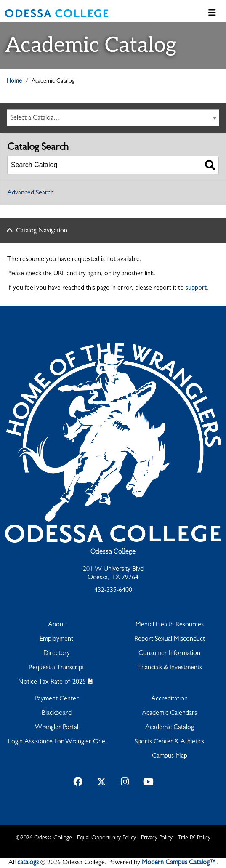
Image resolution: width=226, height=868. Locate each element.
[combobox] (113, 118)
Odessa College (113, 552)
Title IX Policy (194, 838)
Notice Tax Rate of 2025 (52, 682)
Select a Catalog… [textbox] (35, 118)
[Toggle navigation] (212, 13)
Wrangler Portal (57, 728)
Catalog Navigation (42, 231)
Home (14, 81)
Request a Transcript (56, 668)
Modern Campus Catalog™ (179, 863)
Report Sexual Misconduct (170, 639)
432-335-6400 (113, 591)
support (196, 288)
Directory (57, 654)
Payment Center (57, 699)
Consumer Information (169, 654)
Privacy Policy (157, 838)
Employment (56, 639)
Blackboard (57, 714)
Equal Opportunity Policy (106, 838)
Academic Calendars (169, 714)
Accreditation (169, 699)
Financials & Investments (170, 668)
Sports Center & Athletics (169, 742)
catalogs (28, 863)
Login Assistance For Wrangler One (57, 742)
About (57, 625)
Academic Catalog (170, 728)
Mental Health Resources (170, 625)
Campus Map (170, 756)
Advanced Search (31, 193)
